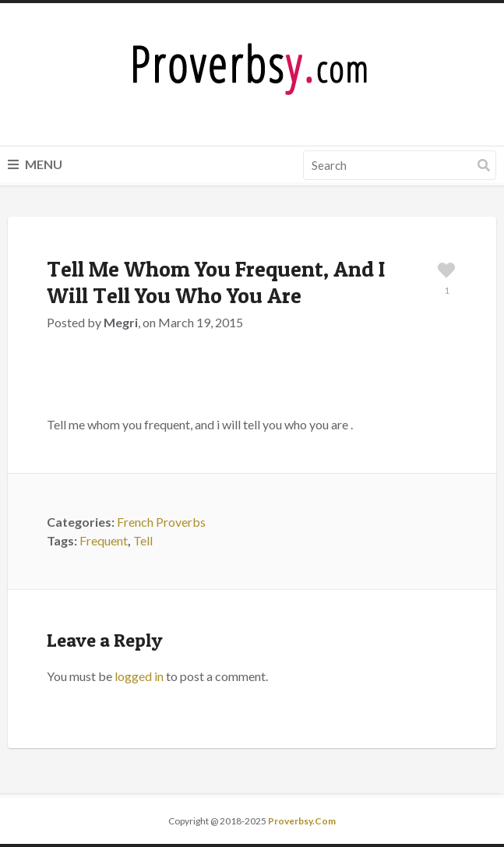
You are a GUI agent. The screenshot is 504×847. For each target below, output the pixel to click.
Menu (35, 164)
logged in (139, 676)
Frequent (104, 540)
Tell (143, 540)
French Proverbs (161, 522)
